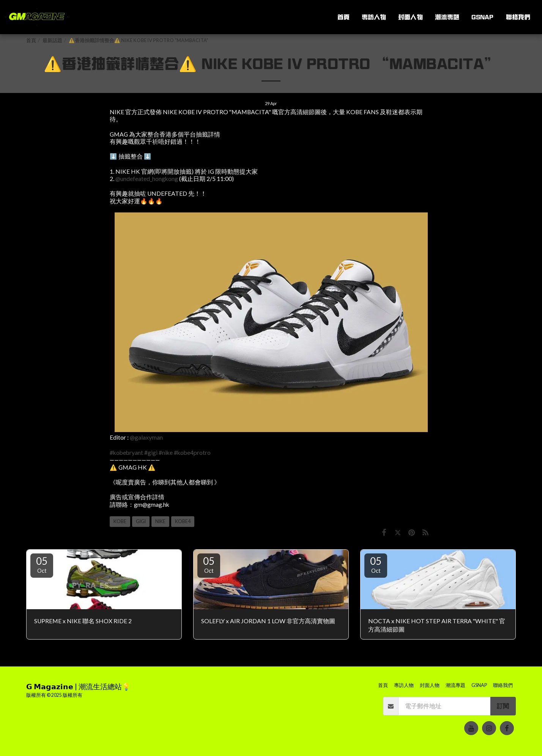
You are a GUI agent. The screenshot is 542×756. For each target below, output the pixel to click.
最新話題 (52, 40)
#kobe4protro (192, 453)
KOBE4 (183, 521)
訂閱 (503, 706)
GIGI (141, 521)
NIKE (160, 521)
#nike (166, 453)
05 (42, 564)
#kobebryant (126, 453)
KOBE (120, 521)
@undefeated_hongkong (147, 179)
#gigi (151, 453)
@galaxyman (146, 437)
